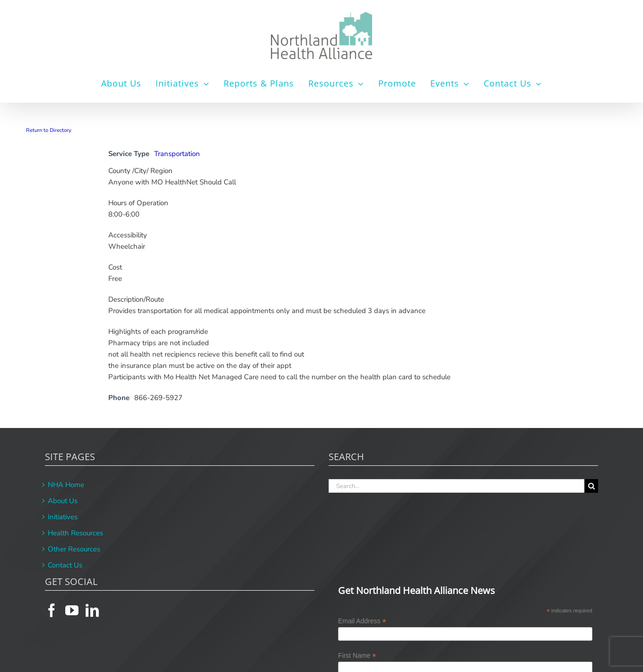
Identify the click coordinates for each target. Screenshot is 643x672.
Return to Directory (49, 130)
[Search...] (456, 486)
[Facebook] (52, 611)
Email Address (362, 621)
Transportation (177, 154)
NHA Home (66, 485)
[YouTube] (72, 611)
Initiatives (63, 517)
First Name (357, 656)
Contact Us (65, 565)
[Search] (591, 486)
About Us (63, 501)
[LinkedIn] (92, 611)
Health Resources (75, 533)
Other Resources (74, 549)
